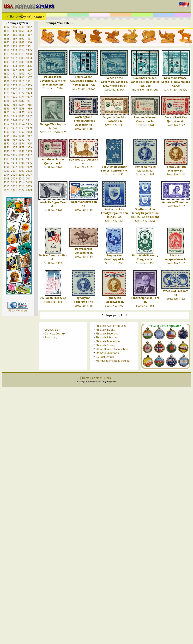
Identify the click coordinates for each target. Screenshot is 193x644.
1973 (14, 144)
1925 (14, 97)
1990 (21, 159)
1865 (21, 42)
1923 (29, 93)
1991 (29, 159)
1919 (29, 89)
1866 (29, 42)
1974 (21, 144)
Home (86, 378)
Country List (52, 330)
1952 (6, 124)
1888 (21, 62)
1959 (29, 128)
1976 (6, 147)
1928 (6, 101)
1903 (29, 74)
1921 (14, 93)
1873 (14, 50)
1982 (21, 151)
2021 (14, 190)
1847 (29, 27)
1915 (29, 85)
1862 (6, 42)
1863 (14, 42)
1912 (6, 85)
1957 (14, 128)
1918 (21, 89)
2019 (29, 186)
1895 (29, 66)
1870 (21, 46)
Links (108, 378)
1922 (21, 93)
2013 (14, 182)
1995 (29, 163)
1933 (14, 105)
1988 (6, 159)
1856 (21, 35)
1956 (6, 128)
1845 (14, 27)
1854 (6, 35)
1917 (14, 89)
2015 (29, 182)
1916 (6, 89)
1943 (29, 112)
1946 (21, 116)
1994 (21, 163)
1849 (6, 31)
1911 (29, 81)
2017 (14, 186)
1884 (29, 58)
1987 (29, 155)
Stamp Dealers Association (112, 349)
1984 (6, 155)
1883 (21, 58)
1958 (21, 128)
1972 (6, 144)
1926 (21, 97)
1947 (29, 116)
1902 (21, 74)
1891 (6, 66)
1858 (6, 39)
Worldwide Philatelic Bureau (113, 361)
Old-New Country (55, 333)
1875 (29, 50)
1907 (29, 77)
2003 (29, 171)
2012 (6, 182)
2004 (6, 175)
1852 (29, 31)
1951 (29, 120)
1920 (6, 93)
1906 (21, 77)
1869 (14, 46)
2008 (6, 178)
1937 (14, 109)
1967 (29, 136)
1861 (29, 39)
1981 (14, 151)
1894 (21, 66)
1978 (21, 147)
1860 (21, 39)
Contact (97, 378)
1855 (14, 35)
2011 (29, 178)
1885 (6, 62)
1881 (6, 58)
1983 (29, 151)
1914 (21, 85)
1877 (6, 54)
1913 (14, 85)
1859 (14, 39)
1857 (29, 35)
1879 (21, 54)
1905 (14, 77)
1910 (21, 81)
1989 (14, 159)
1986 (21, 155)
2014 (21, 182)
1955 (29, 124)
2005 (14, 175)
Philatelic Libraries (107, 337)
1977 (14, 147)
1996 (6, 167)
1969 (14, 140)
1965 (14, 136)
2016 (6, 186)
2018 (21, 186)
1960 (6, 132)
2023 (29, 190)
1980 (6, 151)
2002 (21, 171)
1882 (14, 58)
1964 (6, 136)
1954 (21, 124)
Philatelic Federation (108, 333)
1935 (29, 105)
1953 (14, 124)
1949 (14, 120)
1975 (29, 144)
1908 (6, 81)
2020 (6, 190)
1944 (6, 116)
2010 (21, 178)
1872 (6, 50)
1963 (29, 132)
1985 (14, 155)
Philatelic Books (105, 330)
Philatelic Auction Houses (111, 326)
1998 (21, 167)
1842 (6, 27)
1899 (29, 70)
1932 (6, 105)
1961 (14, 132)
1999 (29, 167)
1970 (21, 140)
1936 (6, 109)
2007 (29, 175)
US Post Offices (105, 357)
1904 (6, 77)
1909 (14, 81)
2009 (14, 178)
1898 (21, 70)
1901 (14, 74)
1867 (6, 46)
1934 (21, 105)
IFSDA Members (18, 310)
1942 (21, 112)
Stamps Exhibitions (107, 353)
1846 (21, 27)
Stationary (51, 337)
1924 (6, 97)
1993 (14, 163)
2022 (21, 190)
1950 (21, 120)
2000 (6, 171)
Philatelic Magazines (108, 341)
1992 (6, 163)
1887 (14, 62)
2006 (21, 175)
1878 (14, 54)
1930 (21, 101)
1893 (14, 66)
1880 (29, 54)
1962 (21, 132)
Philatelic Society (106, 345)
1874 (21, 50)
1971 (29, 140)
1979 (29, 147)
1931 (29, 101)
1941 (14, 112)
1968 (6, 140)
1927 (29, 97)
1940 (6, 112)
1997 (14, 167)
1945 (14, 116)
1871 (29, 46)
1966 (21, 136)
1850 (14, 31)
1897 (14, 70)
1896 (6, 70)
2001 (14, 171)
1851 (21, 31)
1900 (6, 74)
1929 (14, 101)
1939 (29, 109)
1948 (6, 120)
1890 (29, 62)
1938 (21, 109)
